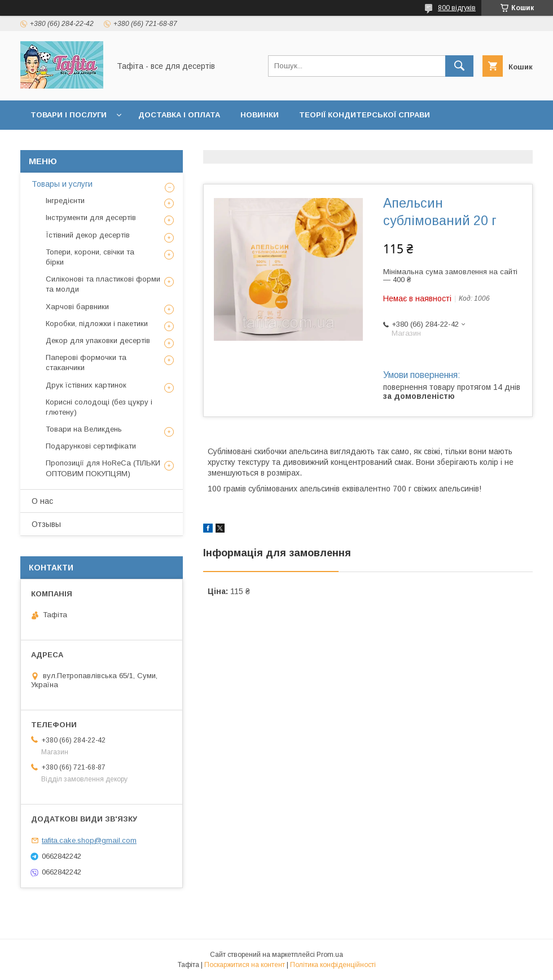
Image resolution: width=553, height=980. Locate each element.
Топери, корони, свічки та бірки (90, 257)
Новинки (260, 115)
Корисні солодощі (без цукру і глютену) (99, 407)
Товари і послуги (69, 115)
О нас (42, 501)
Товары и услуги (62, 184)
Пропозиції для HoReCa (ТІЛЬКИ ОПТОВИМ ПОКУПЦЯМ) (103, 468)
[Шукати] (459, 66)
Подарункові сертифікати (91, 446)
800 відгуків (457, 8)
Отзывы (46, 524)
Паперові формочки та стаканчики (86, 362)
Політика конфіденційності (333, 965)
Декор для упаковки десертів (98, 340)
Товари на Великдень (84, 429)
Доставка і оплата (179, 115)
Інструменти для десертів (91, 217)
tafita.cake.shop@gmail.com (89, 840)
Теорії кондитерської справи (365, 115)
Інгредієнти (65, 201)
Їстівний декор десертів (88, 235)
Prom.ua (330, 955)
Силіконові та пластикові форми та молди (103, 284)
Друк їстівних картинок (86, 385)
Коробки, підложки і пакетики (97, 324)
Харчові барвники (77, 307)
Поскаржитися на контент (245, 965)
